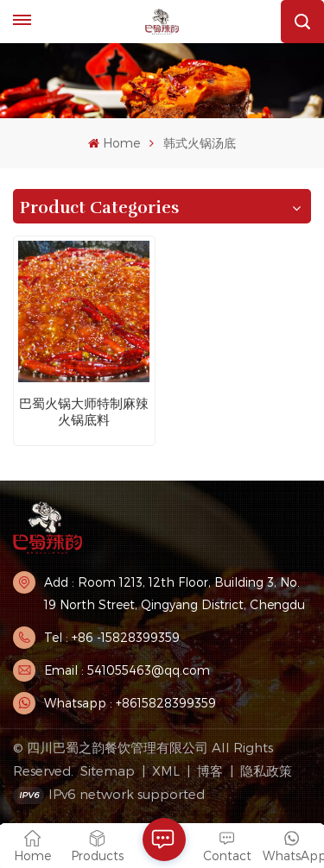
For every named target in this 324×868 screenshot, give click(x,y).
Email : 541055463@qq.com (127, 670)
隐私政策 (266, 771)
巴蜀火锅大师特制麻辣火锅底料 (84, 412)
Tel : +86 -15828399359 (112, 637)
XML (166, 771)
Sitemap (108, 771)
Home (114, 143)
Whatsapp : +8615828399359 (130, 703)
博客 (210, 771)
